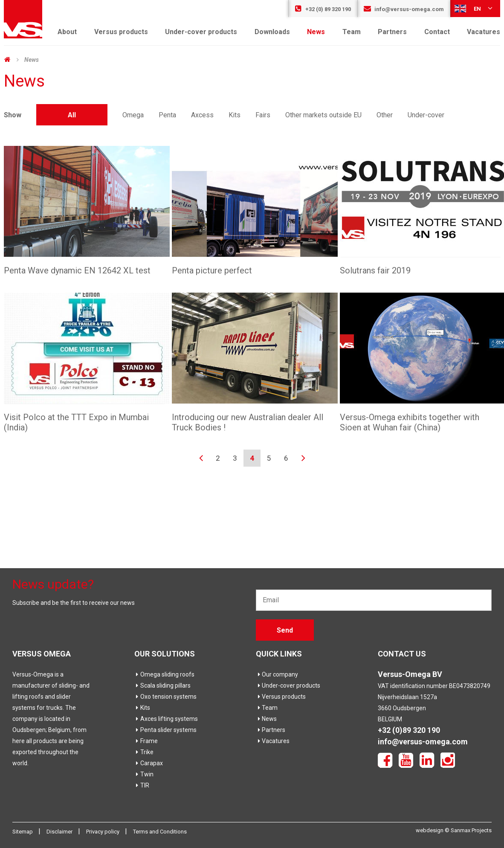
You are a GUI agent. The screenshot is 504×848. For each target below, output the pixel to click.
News (316, 32)
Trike (144, 752)
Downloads (272, 32)
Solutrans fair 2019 (375, 270)
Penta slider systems (165, 730)
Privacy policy (103, 832)
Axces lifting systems (166, 719)
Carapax (149, 763)
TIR (142, 785)
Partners (392, 32)
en (474, 8)
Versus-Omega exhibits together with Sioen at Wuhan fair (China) (410, 422)
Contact (437, 32)
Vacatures (484, 32)
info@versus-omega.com (404, 9)
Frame (146, 741)
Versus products (121, 32)
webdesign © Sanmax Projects (454, 830)
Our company (277, 674)
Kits (142, 708)
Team (352, 32)
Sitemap (23, 832)
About (67, 32)
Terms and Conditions (160, 832)
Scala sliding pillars (162, 685)
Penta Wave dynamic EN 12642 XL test (77, 270)
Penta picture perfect (212, 270)
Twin (144, 774)
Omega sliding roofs (164, 674)
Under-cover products (201, 32)
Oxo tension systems (165, 697)
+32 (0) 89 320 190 (323, 9)
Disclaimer (60, 832)
